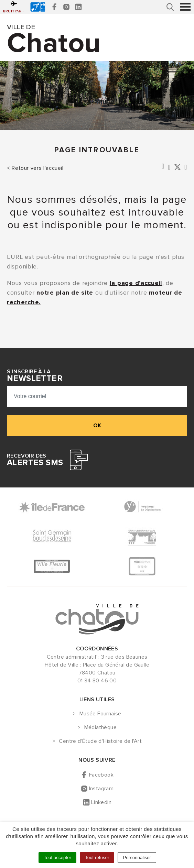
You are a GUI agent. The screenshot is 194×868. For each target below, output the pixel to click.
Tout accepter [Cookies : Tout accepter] (57, 858)
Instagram (101, 789)
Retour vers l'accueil (37, 168)
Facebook (101, 775)
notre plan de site (65, 293)
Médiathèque (100, 728)
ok (97, 426)
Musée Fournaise (100, 714)
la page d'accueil (136, 283)
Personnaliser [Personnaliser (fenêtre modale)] (137, 858)
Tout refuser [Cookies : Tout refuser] (97, 858)
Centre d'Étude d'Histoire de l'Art (100, 741)
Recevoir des (35, 460)
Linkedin (101, 802)
